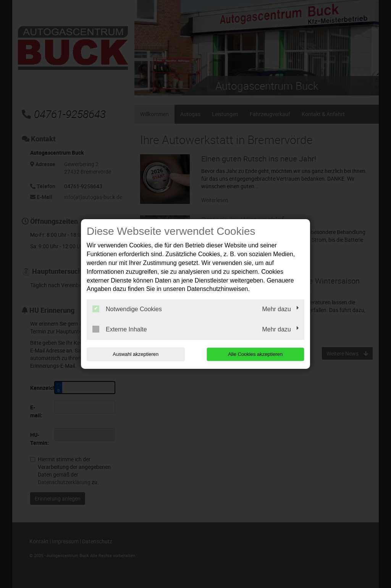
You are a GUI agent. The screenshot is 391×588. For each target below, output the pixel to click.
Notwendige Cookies (127, 309)
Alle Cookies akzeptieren (255, 354)
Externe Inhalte (120, 329)
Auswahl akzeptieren (136, 354)
